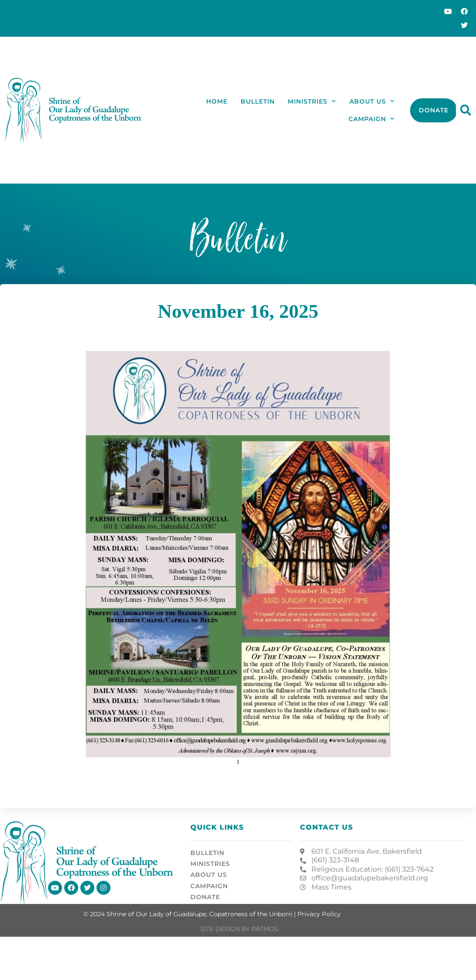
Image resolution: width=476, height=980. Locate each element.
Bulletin (258, 101)
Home (217, 101)
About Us (372, 101)
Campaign (372, 119)
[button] (466, 110)
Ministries (312, 101)
